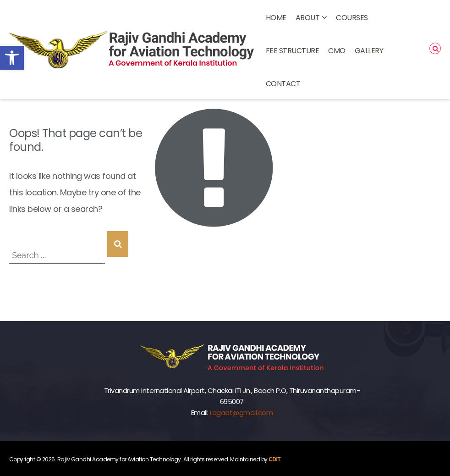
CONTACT (283, 84)
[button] (12, 58)
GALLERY (369, 51)
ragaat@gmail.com (241, 412)
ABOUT (308, 18)
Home (276, 18)
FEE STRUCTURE (293, 51)
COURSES (352, 18)
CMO (337, 51)
